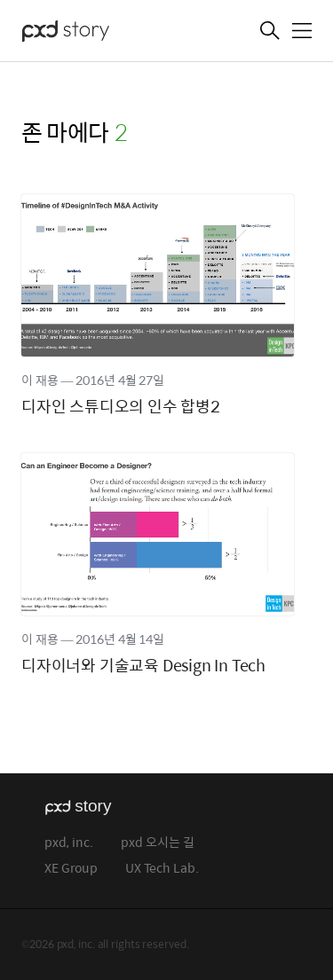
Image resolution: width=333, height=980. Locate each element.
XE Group (71, 869)
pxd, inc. (69, 843)
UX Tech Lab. (162, 869)
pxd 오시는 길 (158, 843)
